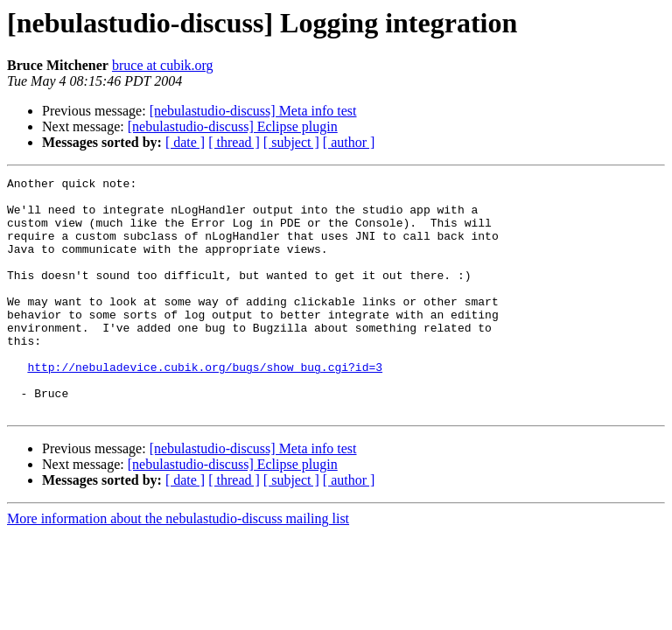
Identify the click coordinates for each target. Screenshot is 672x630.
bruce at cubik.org (163, 65)
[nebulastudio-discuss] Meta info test (253, 111)
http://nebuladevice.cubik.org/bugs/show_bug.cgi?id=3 (205, 406)
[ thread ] (234, 142)
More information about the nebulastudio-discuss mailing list (178, 566)
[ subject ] (291, 142)
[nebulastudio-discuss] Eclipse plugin (233, 126)
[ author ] (349, 142)
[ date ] (185, 142)
